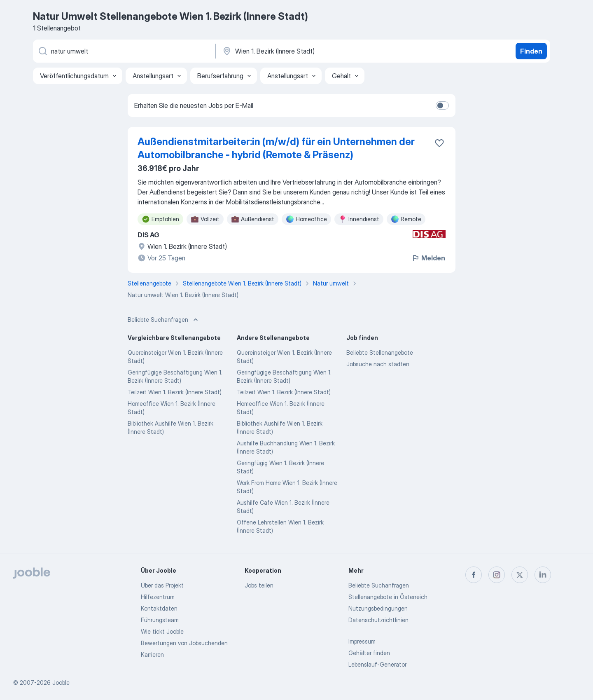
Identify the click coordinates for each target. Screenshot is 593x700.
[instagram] (497, 575)
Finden (531, 51)
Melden (428, 258)
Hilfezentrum (158, 597)
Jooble (61, 682)
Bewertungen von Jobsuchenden (184, 643)
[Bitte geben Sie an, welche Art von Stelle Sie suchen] (124, 51)
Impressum (362, 641)
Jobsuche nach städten (378, 364)
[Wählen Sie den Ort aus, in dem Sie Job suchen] (308, 51)
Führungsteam (160, 620)
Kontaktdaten (159, 608)
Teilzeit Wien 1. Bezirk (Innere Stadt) (175, 392)
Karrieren (152, 654)
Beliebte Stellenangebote (380, 352)
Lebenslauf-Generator (377, 664)
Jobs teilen (259, 585)
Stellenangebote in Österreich (388, 597)
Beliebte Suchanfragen (379, 585)
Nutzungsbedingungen (378, 608)
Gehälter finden (369, 653)
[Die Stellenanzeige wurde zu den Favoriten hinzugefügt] (439, 143)
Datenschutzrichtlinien (378, 620)
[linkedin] (543, 575)
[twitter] (520, 575)
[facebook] (474, 575)
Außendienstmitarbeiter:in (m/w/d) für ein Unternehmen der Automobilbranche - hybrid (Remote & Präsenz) (276, 148)
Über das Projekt (162, 585)
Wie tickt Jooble (162, 631)
